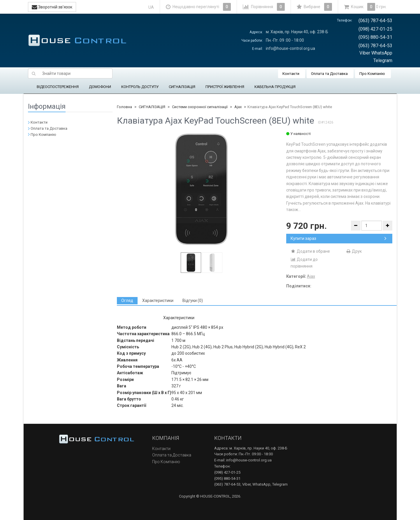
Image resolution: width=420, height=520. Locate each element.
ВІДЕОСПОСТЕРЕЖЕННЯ (58, 87)
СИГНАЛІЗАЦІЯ (182, 87)
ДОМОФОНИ (100, 87)
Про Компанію (372, 74)
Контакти (291, 74)
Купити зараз (339, 238)
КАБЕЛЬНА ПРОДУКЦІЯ (275, 87)
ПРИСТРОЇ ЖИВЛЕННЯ (225, 87)
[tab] (127, 301)
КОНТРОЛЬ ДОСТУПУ (140, 87)
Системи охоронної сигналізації (200, 107)
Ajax (238, 107)
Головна (124, 107)
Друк (354, 251)
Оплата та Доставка (329, 74)
